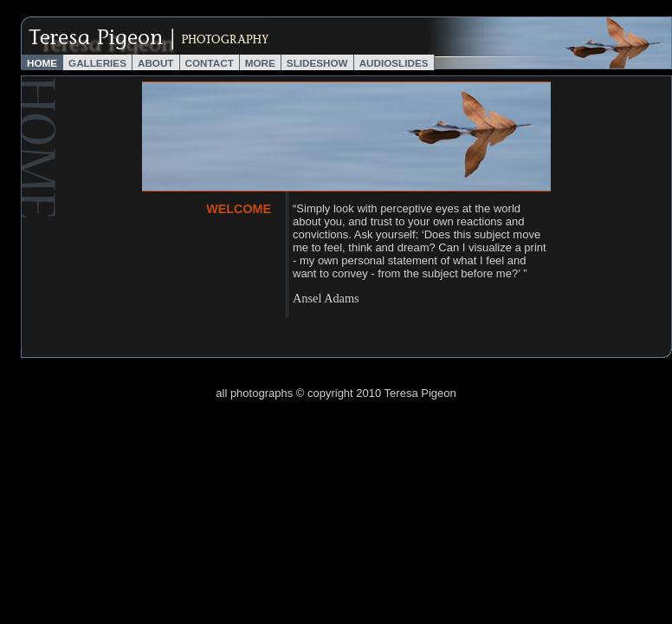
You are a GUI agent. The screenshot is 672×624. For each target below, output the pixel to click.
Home (42, 63)
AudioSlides (394, 63)
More (260, 63)
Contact (210, 63)
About (156, 63)
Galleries (97, 63)
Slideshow (317, 63)
